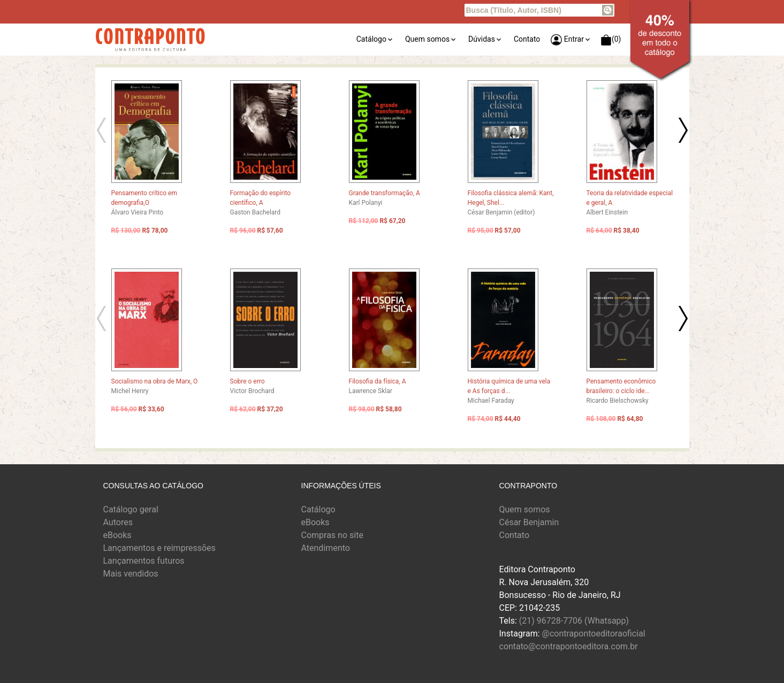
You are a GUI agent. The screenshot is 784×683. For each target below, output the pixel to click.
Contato (527, 39)
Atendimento (326, 548)
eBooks (117, 535)
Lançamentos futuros (144, 561)
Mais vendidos (131, 574)
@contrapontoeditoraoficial (594, 634)
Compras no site (332, 535)
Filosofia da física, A (378, 381)
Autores (118, 522)
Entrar (567, 40)
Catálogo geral (131, 509)
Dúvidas (482, 39)
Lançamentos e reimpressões (159, 548)
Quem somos (427, 39)
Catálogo (371, 39)
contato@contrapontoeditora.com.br (569, 646)
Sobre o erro (248, 381)
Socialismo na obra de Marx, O (155, 381)
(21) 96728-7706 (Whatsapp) (574, 621)
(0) (611, 40)
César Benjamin (529, 522)
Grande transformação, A (385, 193)
